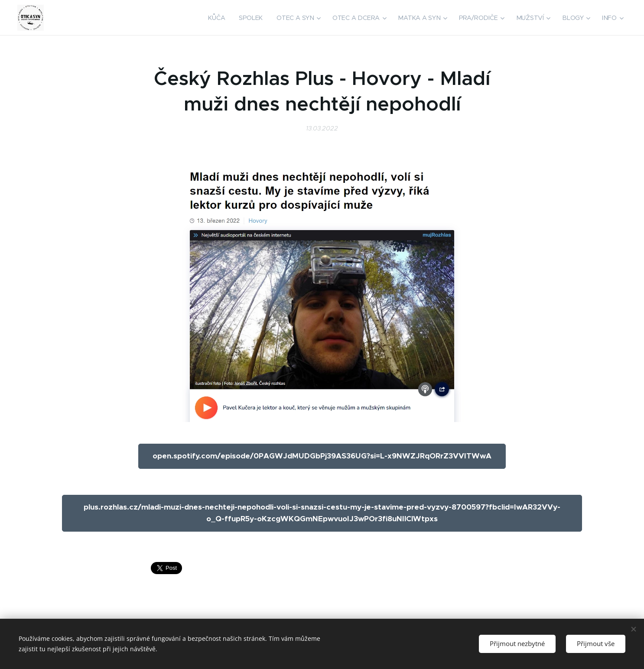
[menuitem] (221, 18)
